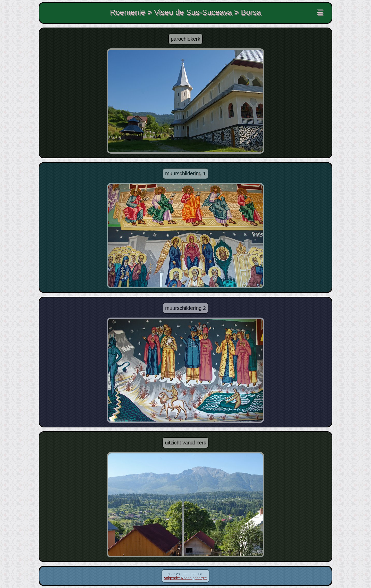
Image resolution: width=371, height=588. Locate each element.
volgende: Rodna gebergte (185, 578)
